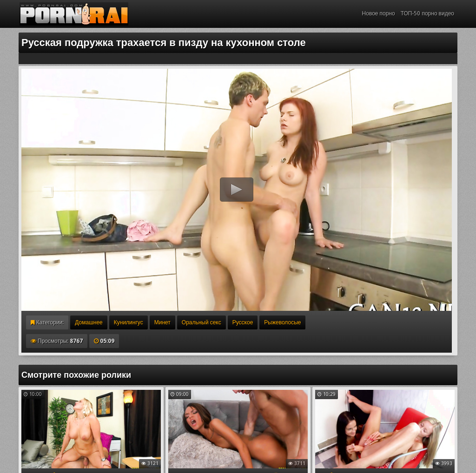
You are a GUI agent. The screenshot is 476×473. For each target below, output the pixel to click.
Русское (243, 322)
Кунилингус (129, 322)
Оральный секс (202, 322)
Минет (162, 322)
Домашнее (89, 322)
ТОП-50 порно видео (427, 13)
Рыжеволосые (282, 322)
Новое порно (379, 13)
